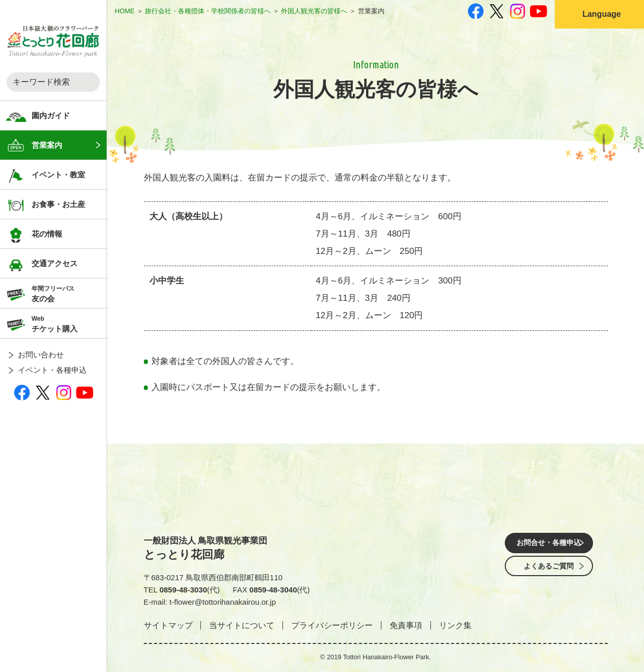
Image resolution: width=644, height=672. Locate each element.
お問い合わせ (41, 355)
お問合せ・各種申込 (549, 544)
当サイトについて (242, 625)
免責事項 (406, 625)
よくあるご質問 (549, 572)
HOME (125, 11)
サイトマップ (168, 625)
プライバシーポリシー (332, 625)
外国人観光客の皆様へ (314, 11)
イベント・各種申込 (52, 370)
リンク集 (455, 625)
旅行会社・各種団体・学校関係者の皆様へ (208, 11)
